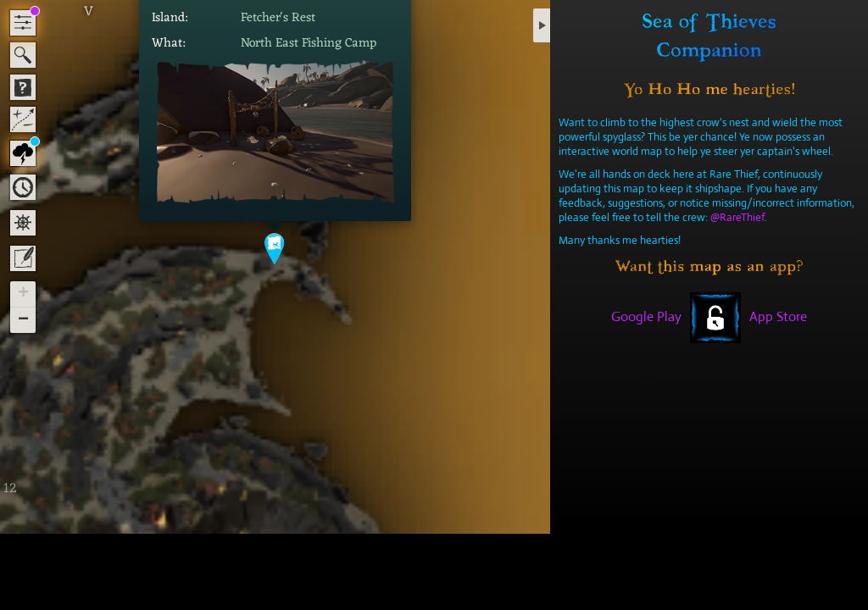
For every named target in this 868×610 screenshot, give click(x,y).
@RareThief (737, 217)
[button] (275, 248)
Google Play (646, 316)
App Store (778, 316)
